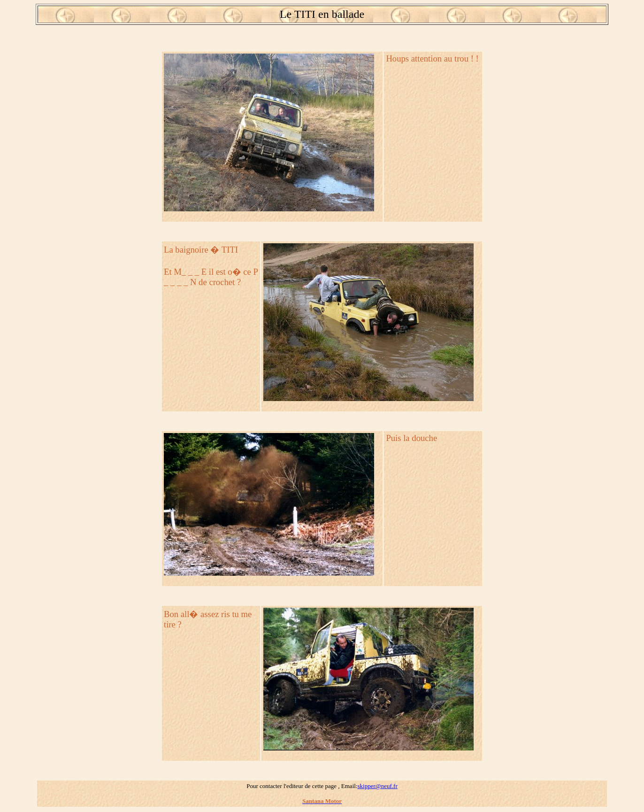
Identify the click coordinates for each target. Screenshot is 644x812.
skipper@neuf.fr (377, 786)
